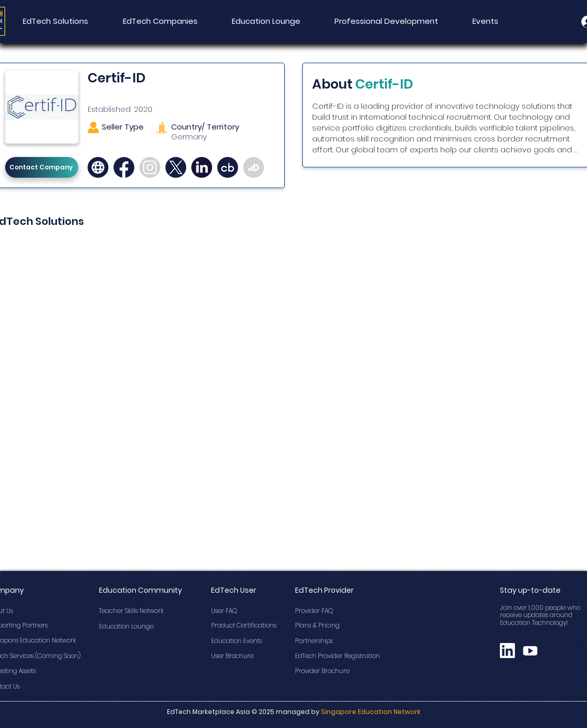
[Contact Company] (42, 167)
